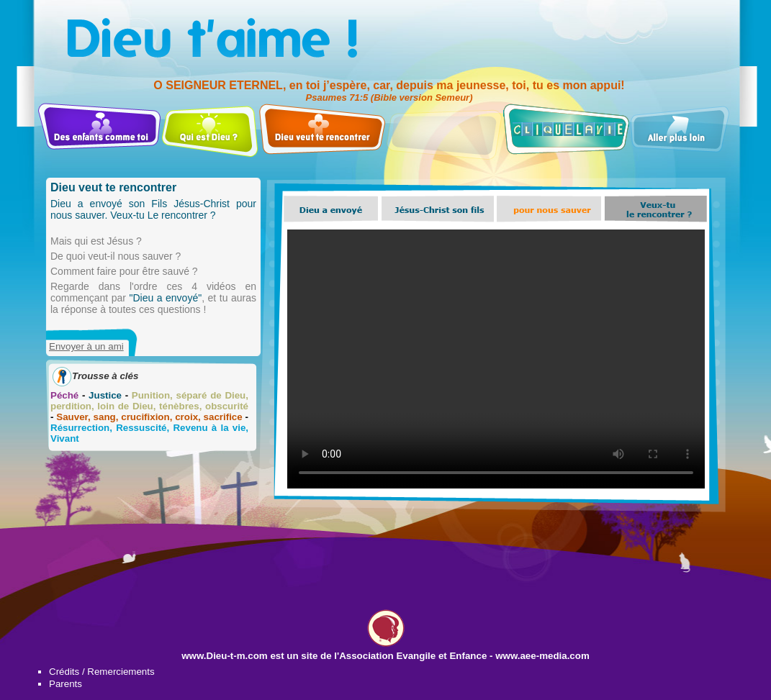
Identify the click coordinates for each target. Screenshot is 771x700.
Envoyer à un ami (86, 346)
